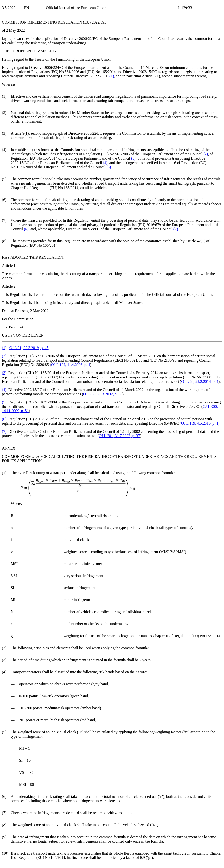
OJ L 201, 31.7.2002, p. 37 (119, 436)
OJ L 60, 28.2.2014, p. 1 (200, 381)
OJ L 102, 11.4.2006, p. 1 (70, 365)
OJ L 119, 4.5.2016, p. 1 (200, 423)
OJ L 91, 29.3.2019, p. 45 (29, 348)
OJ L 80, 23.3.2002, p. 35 (103, 394)
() (112, 76)
